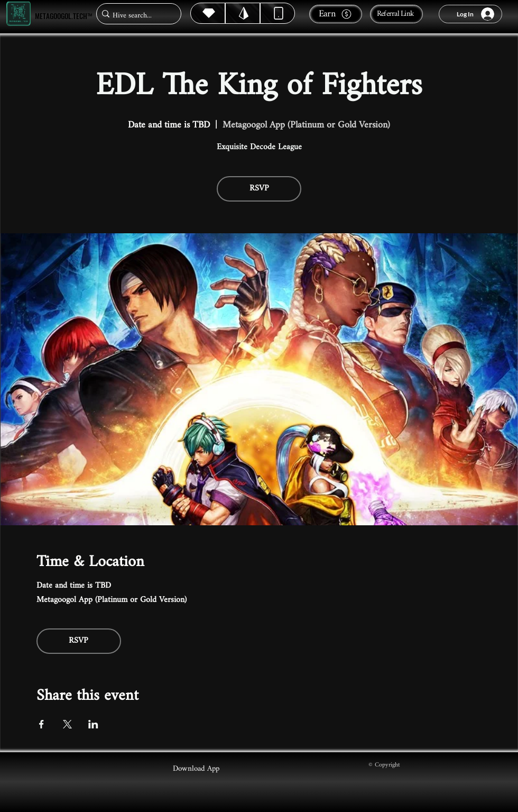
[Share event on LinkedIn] (93, 724)
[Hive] (208, 13)
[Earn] (336, 14)
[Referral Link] (396, 14)
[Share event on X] (67, 724)
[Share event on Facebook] (41, 724)
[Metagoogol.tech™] (18, 14)
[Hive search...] (136, 16)
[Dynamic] (277, 13)
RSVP (259, 189)
